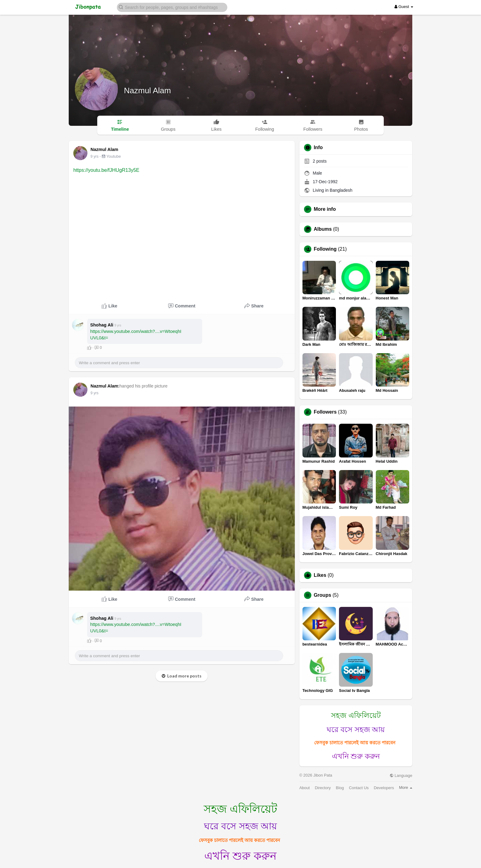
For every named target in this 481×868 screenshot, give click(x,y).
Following (325, 249)
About (305, 788)
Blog (340, 788)
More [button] (406, 787)
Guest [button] (404, 7)
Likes (320, 575)
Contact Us (359, 788)
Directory (323, 788)
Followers (325, 412)
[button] (172, 7)
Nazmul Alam (147, 91)
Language (401, 775)
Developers (384, 788)
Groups (323, 595)
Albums (323, 229)
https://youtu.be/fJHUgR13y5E (106, 170)
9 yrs (94, 156)
